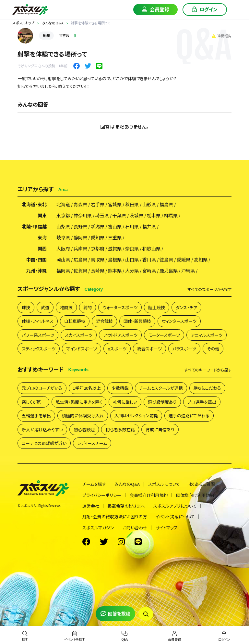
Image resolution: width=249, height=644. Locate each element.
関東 (42, 215)
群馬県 (171, 215)
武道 (45, 307)
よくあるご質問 (202, 484)
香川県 (149, 259)
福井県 (149, 226)
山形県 (149, 204)
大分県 (132, 271)
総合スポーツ (149, 349)
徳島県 (166, 259)
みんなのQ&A (127, 484)
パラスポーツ (184, 349)
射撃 (46, 35)
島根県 (115, 259)
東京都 (63, 215)
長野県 (80, 226)
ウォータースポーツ (120, 307)
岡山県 (63, 259)
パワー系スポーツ (38, 335)
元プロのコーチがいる (42, 388)
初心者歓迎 (84, 429)
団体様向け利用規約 (195, 495)
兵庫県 (80, 248)
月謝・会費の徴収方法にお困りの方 (115, 517)
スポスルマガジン (98, 528)
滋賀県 (115, 248)
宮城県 (115, 204)
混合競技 (104, 321)
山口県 (132, 259)
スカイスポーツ (79, 335)
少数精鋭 (120, 388)
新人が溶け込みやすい (42, 429)
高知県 (201, 259)
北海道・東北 (34, 204)
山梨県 (63, 226)
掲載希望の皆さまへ (126, 506)
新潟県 (98, 226)
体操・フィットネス (38, 321)
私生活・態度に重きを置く (79, 402)
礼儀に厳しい (125, 402)
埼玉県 (102, 215)
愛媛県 (184, 259)
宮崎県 (149, 271)
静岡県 (80, 237)
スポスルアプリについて (175, 506)
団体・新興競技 (137, 321)
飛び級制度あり (162, 402)
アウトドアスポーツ (120, 335)
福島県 (166, 204)
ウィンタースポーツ (179, 321)
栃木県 (154, 215)
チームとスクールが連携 (161, 388)
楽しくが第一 (33, 402)
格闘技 (66, 307)
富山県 (115, 226)
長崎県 (98, 271)
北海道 (63, 204)
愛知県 (98, 237)
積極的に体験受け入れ (83, 416)
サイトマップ (166, 528)
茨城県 (136, 215)
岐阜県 (63, 237)
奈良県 (132, 248)
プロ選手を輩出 (202, 402)
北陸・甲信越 (34, 226)
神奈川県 (83, 215)
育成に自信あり (160, 429)
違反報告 (222, 36)
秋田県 (132, 204)
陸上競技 (157, 307)
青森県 (80, 204)
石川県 (132, 226)
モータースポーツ (164, 335)
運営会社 (91, 506)
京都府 (98, 248)
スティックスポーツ (39, 349)
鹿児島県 (169, 271)
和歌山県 (151, 248)
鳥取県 (98, 259)
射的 (88, 307)
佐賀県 (80, 271)
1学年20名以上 (87, 388)
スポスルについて (164, 484)
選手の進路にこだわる (189, 416)
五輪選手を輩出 (36, 416)
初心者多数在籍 (120, 429)
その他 (213, 349)
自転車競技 (75, 321)
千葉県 (119, 215)
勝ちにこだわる (207, 388)
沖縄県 (188, 271)
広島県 (80, 259)
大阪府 (63, 248)
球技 (26, 307)
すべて (209, 289)
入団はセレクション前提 (136, 416)
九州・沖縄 (36, 271)
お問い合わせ (135, 528)
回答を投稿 (115, 613)
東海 (42, 237)
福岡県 (63, 271)
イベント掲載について (175, 517)
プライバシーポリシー (102, 495)
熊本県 (115, 271)
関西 (42, 248)
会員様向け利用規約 (149, 495)
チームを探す (94, 484)
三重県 (115, 237)
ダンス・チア (186, 307)
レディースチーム (92, 443)
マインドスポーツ (82, 349)
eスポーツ (117, 349)
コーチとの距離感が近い (44, 443)
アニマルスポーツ (207, 335)
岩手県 (98, 204)
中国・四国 (36, 259)
